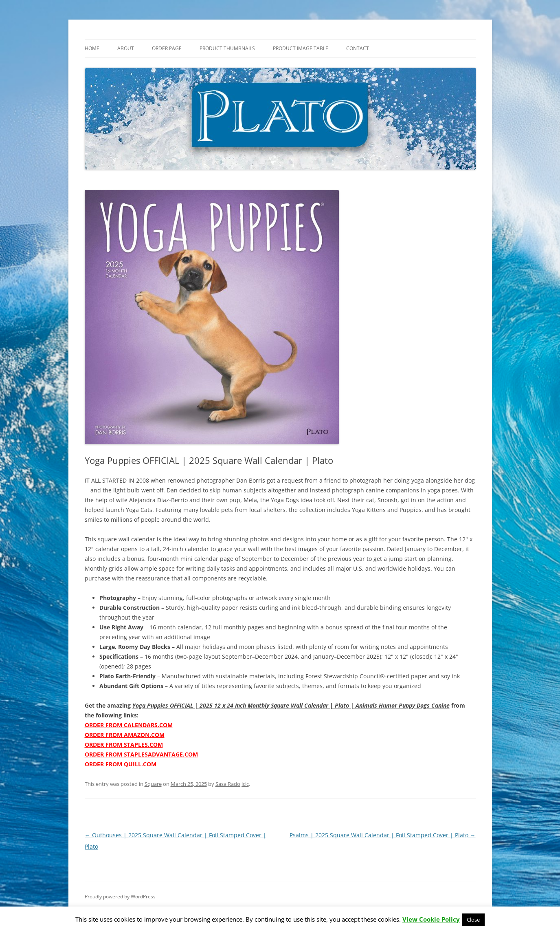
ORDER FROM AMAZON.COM (125, 735)
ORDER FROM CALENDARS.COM (129, 725)
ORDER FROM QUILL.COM (121, 764)
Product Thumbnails (227, 48)
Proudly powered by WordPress (120, 897)
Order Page (167, 48)
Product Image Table (301, 48)
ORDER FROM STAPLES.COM (124, 745)
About (126, 48)
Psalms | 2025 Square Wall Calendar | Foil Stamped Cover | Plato (383, 835)
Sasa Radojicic (232, 784)
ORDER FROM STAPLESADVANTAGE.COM (141, 754)
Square (153, 784)
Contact (358, 48)
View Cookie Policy (431, 919)
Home (92, 48)
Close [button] (473, 920)
